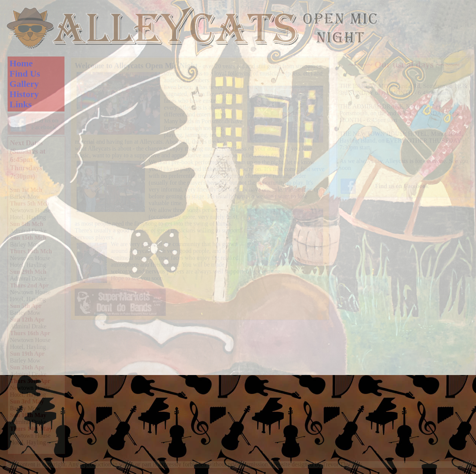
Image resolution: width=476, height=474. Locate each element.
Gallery (24, 84)
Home (21, 63)
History (24, 94)
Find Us (25, 74)
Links (21, 104)
